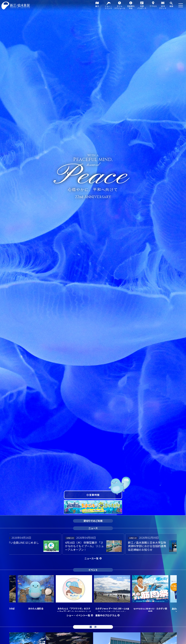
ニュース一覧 (91, 558)
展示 (97, 6)
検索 (171, 6)
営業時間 (94, 495)
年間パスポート (142, 7)
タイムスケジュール (120, 7)
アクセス (153, 6)
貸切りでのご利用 (93, 521)
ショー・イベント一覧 (78, 615)
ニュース (93, 528)
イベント (93, 570)
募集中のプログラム (106, 615)
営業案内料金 (131, 7)
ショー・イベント (108, 7)
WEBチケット (163, 7)
